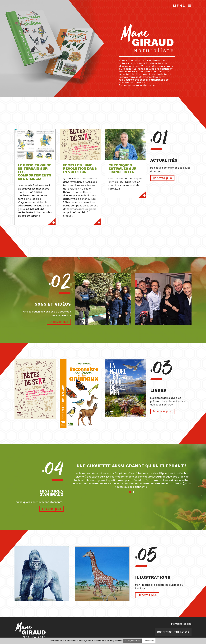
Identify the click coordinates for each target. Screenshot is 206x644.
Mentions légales (181, 624)
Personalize (149, 641)
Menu (182, 6)
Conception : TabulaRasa (173, 632)
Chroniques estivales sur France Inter (122, 168)
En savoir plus (35, 221)
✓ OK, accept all (132, 641)
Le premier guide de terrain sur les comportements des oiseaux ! (35, 172)
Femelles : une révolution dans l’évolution (80, 168)
